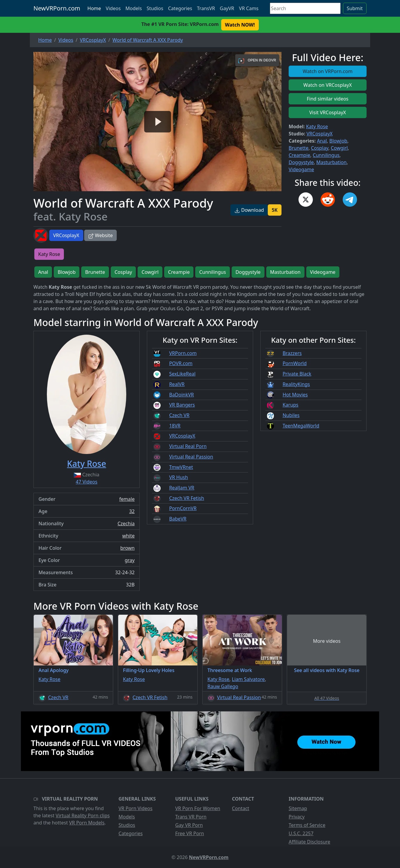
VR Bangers (182, 405)
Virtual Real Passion (191, 457)
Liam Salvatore (248, 679)
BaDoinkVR (182, 395)
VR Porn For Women (198, 808)
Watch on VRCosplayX (327, 85)
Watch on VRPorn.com (328, 71)
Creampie (299, 155)
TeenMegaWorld (301, 426)
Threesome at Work (230, 670)
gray (130, 560)
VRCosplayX (66, 235)
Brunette (299, 148)
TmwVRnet (181, 467)
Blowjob (338, 141)
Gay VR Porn (189, 825)
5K (275, 210)
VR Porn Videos (136, 808)
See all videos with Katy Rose (327, 670)
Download (249, 210)
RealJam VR (182, 488)
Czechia (126, 523)
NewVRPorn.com (57, 8)
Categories (180, 8)
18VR (175, 426)
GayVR (227, 8)
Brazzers (292, 353)
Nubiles (291, 415)
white (129, 536)
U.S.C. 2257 (301, 833)
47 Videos (87, 482)
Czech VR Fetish (187, 498)
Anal (322, 141)
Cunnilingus (326, 155)
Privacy (297, 817)
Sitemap (298, 808)
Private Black (297, 374)
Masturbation (331, 162)
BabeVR (178, 519)
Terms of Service (307, 825)
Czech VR (179, 415)
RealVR (177, 384)
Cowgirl (339, 148)
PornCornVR (183, 508)
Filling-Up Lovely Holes (149, 670)
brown (127, 548)
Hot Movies (295, 395)
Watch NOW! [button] (240, 25)
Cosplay (320, 148)
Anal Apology (54, 670)
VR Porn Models (87, 823)
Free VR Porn (190, 833)
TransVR (206, 8)
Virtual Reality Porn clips (83, 816)
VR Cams (249, 8)
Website (100, 235)
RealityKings (296, 384)
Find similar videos (328, 99)
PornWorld (295, 363)
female (127, 499)
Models (134, 8)
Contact (241, 808)
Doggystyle (301, 162)
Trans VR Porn (191, 817)
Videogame (301, 169)
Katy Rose (317, 126)
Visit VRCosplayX (328, 112)
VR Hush (179, 477)
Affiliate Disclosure (309, 842)
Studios (155, 8)
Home (94, 8)
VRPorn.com (183, 353)
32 (132, 511)
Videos (113, 8)
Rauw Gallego (223, 686)
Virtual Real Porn (188, 446)
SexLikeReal (182, 374)
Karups (291, 405)
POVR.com (181, 363)
